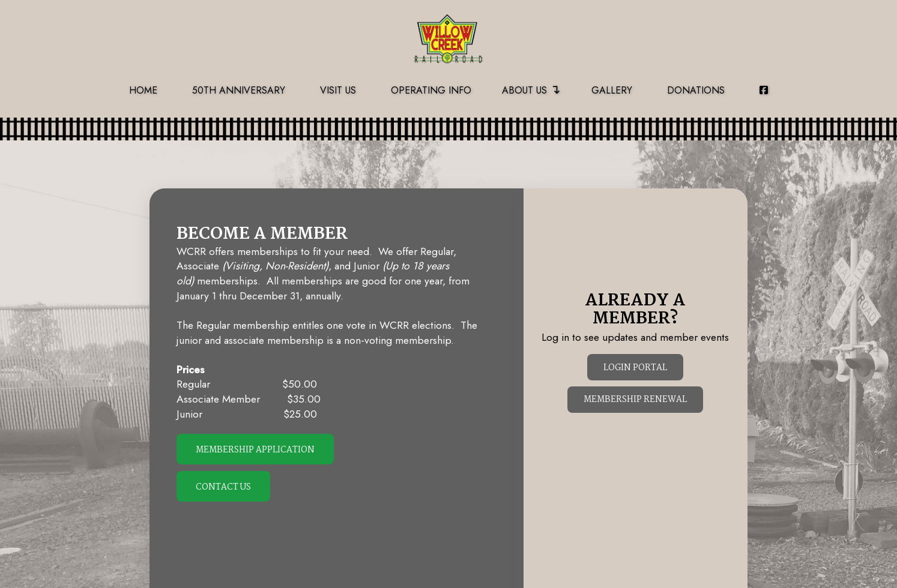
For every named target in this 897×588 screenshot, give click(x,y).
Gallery (612, 90)
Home (143, 90)
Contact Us (223, 487)
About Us (531, 89)
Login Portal (635, 368)
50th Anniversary (239, 90)
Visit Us (338, 90)
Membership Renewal (635, 400)
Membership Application (255, 450)
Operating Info (431, 90)
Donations (696, 90)
